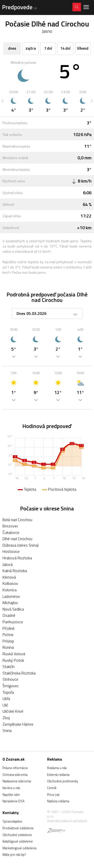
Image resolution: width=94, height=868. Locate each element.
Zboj (6, 718)
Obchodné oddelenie (17, 835)
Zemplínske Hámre (18, 724)
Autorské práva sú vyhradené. (67, 821)
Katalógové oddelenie (18, 841)
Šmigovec (11, 686)
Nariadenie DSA (14, 801)
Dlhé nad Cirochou (17, 539)
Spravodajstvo (12, 821)
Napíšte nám (11, 795)
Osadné (9, 615)
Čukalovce (11, 532)
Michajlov (10, 603)
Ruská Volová (14, 654)
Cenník (52, 788)
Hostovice (11, 551)
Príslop (8, 641)
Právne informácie (15, 768)
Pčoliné (9, 628)
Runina (8, 647)
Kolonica (10, 590)
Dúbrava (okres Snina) (21, 545)
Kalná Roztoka (15, 571)
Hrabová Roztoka (17, 558)
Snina (7, 730)
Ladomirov (11, 596)
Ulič (5, 705)
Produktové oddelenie (18, 828)
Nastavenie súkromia (17, 781)
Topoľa (8, 692)
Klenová (9, 577)
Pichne (8, 635)
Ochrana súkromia (15, 775)
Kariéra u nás (11, 788)
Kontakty (11, 813)
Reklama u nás (57, 768)
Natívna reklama (58, 801)
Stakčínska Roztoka (19, 673)
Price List (53, 795)
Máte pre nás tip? (14, 855)
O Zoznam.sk (14, 759)
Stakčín (9, 666)
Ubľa (6, 698)
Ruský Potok (13, 660)
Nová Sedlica (13, 609)
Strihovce (10, 679)
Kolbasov (10, 583)
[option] (14, 101)
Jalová (8, 564)
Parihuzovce (13, 622)
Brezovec (10, 526)
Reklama (55, 759)
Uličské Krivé (13, 711)
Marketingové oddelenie (20, 848)
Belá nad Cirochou (17, 520)
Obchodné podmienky (63, 781)
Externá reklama (58, 775)
